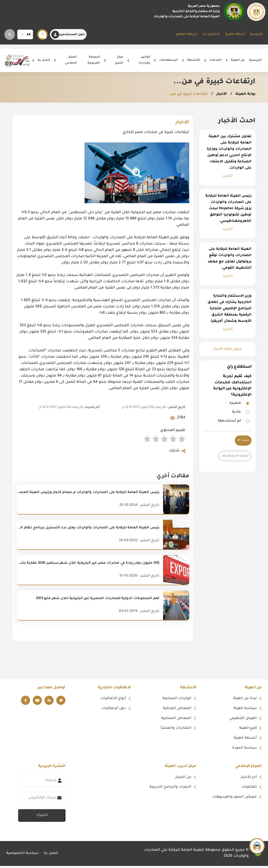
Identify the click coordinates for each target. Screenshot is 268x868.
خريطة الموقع (187, 34)
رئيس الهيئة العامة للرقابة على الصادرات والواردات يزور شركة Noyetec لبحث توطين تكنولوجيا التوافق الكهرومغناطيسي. (228, 209)
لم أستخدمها (229, 421)
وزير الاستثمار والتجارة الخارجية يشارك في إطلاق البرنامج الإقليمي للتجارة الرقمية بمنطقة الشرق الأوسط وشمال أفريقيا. (230, 309)
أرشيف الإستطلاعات (234, 456)
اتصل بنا (52, 855)
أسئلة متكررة (235, 34)
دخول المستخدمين (68, 35)
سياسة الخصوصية (23, 855)
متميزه (235, 403)
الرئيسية (256, 34)
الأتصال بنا (211, 34)
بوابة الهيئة (244, 94)
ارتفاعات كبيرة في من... (184, 94)
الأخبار (219, 94)
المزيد (228, 176)
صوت (243, 440)
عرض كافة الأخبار (228, 349)
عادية (237, 412)
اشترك (42, 817)
